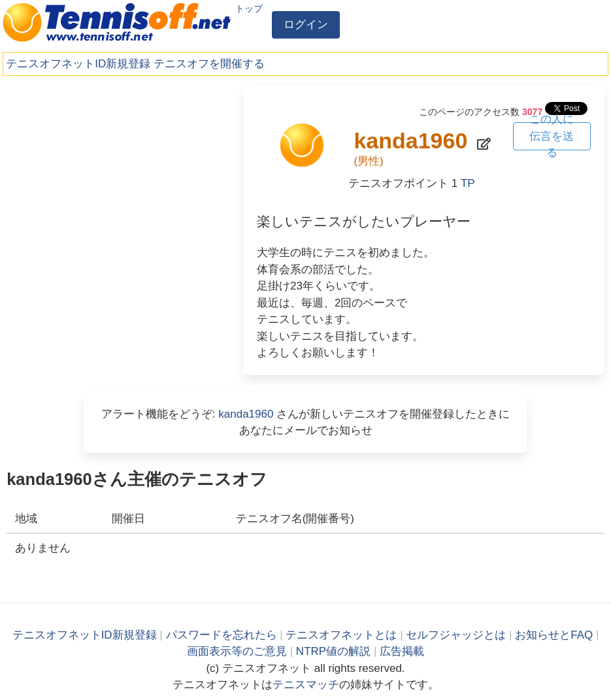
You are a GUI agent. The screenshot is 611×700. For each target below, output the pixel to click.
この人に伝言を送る (552, 136)
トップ (249, 8)
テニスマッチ (306, 685)
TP (468, 183)
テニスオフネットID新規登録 (78, 64)
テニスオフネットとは (341, 635)
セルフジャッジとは (456, 635)
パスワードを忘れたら (222, 635)
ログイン (306, 25)
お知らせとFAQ (554, 635)
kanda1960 (246, 414)
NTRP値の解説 (333, 651)
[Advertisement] (116, 176)
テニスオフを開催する (209, 64)
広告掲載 (402, 651)
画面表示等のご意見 (237, 651)
